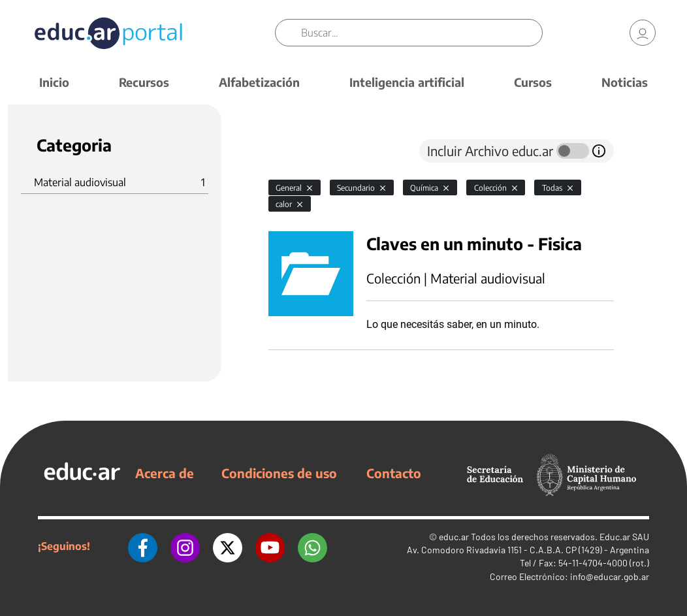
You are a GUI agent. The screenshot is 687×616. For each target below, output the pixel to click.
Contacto (394, 473)
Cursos (533, 82)
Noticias (625, 82)
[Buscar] (421, 33)
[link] (643, 33)
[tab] (295, 151)
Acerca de (165, 473)
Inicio (54, 82)
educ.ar (454, 537)
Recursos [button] (144, 82)
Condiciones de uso (279, 473)
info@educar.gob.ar (610, 576)
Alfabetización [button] (259, 82)
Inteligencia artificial (407, 82)
